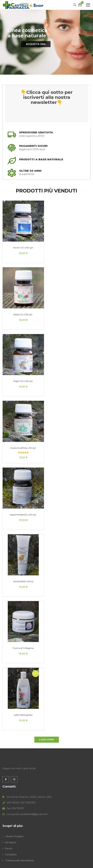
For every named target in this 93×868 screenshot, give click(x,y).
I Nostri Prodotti (14, 836)
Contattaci (11, 855)
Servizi (9, 848)
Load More (47, 740)
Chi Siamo (11, 842)
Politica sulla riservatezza (19, 861)
